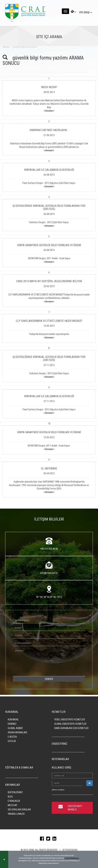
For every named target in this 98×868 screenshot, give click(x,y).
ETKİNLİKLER (14, 801)
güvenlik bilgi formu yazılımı (25, 47)
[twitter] (49, 839)
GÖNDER (49, 679)
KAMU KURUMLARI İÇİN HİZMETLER (71, 728)
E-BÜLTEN (12, 737)
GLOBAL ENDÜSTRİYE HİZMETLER (70, 724)
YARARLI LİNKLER (16, 814)
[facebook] (43, 839)
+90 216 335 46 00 (49, 549)
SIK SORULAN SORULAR (19, 810)
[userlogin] (90, 783)
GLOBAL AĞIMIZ (15, 728)
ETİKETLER (6, 47)
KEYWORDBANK (70, 850)
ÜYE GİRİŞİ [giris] (86, 12)
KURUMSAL (13, 720)
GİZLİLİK (12, 741)
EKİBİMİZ (12, 724)
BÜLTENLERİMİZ (15, 792)
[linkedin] (55, 839)
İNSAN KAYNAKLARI (17, 732)
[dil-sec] (73, 12)
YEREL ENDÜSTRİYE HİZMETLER (70, 720)
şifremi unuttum (58, 790)
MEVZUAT (13, 805)
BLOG (10, 797)
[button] (49, 96)
